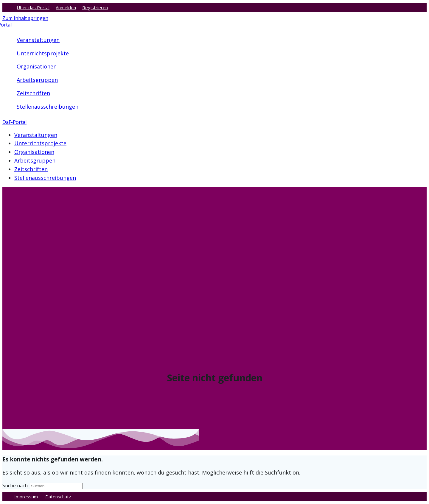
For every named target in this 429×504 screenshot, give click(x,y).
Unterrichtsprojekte (43, 53)
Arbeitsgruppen (37, 80)
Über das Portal (33, 7)
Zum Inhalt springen (25, 18)
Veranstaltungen (38, 40)
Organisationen (37, 66)
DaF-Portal (14, 122)
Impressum (26, 497)
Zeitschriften (33, 93)
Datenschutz (58, 497)
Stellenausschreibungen (48, 107)
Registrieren (95, 7)
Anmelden (66, 7)
